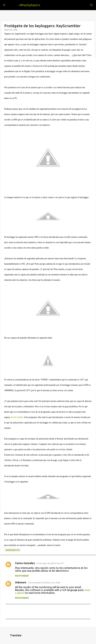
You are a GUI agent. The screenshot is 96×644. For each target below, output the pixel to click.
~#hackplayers (29, 5)
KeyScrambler (17, 417)
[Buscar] (92, 5)
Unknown (21, 582)
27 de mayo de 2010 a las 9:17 (50, 563)
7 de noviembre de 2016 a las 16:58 (44, 583)
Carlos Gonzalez (25, 563)
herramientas (13, 550)
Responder (22, 576)
